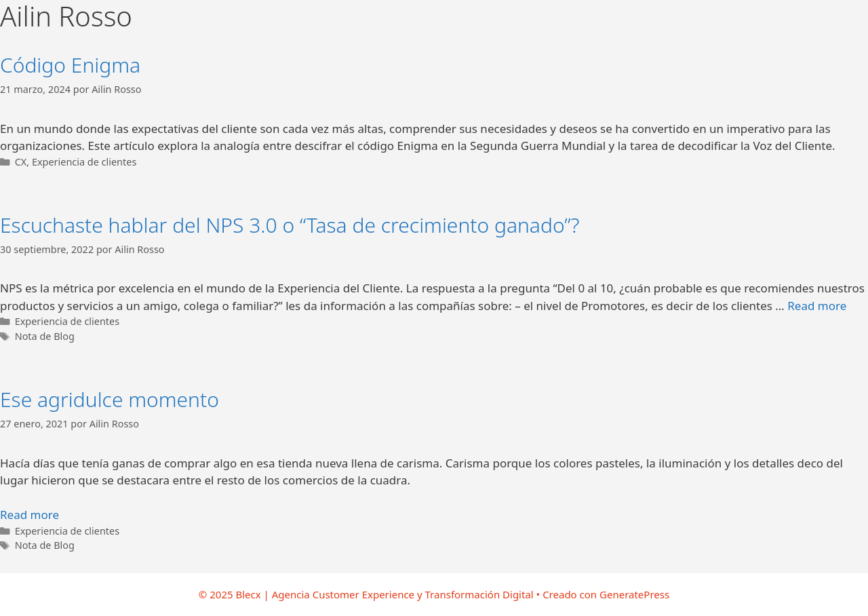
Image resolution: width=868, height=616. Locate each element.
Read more (817, 306)
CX (21, 162)
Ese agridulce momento (110, 399)
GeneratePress (634, 594)
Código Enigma (70, 65)
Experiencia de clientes (84, 162)
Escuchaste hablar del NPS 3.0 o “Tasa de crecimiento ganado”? (290, 225)
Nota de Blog (45, 336)
